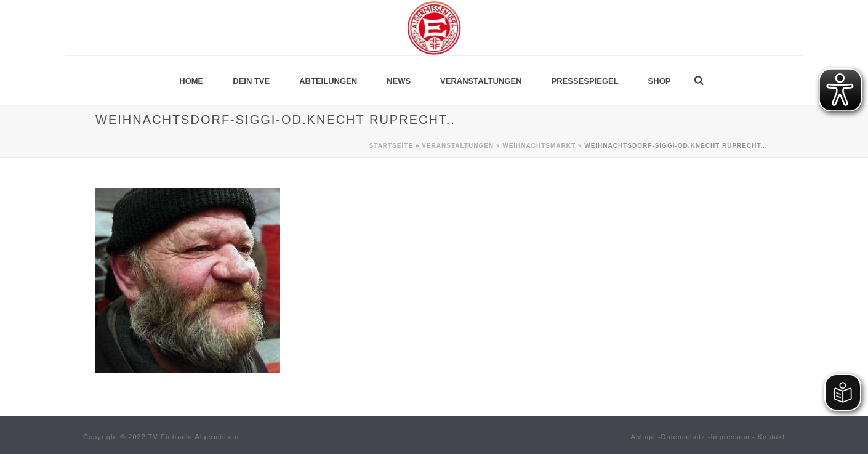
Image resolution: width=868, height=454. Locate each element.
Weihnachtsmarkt (539, 146)
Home (191, 81)
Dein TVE (251, 81)
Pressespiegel (585, 81)
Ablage (643, 437)
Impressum (730, 437)
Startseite (391, 146)
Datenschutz (683, 437)
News (399, 81)
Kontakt (771, 437)
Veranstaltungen (481, 81)
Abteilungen (328, 81)
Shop (660, 81)
